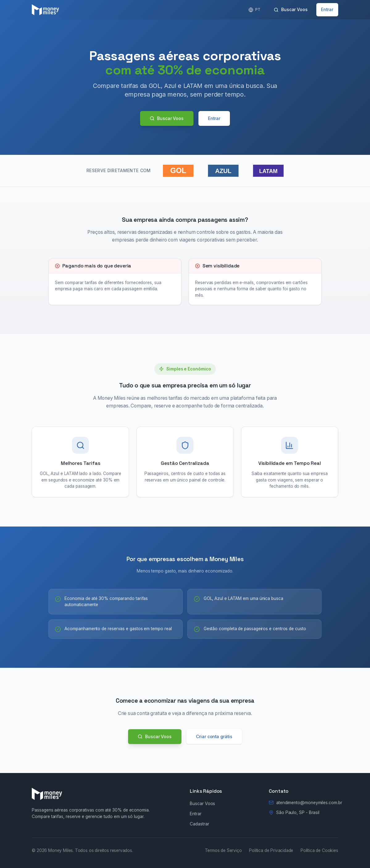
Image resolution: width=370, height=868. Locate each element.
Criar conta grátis (214, 737)
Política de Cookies (319, 850)
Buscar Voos (291, 10)
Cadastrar (199, 824)
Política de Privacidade (271, 850)
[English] (254, 10)
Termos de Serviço (223, 850)
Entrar (327, 10)
